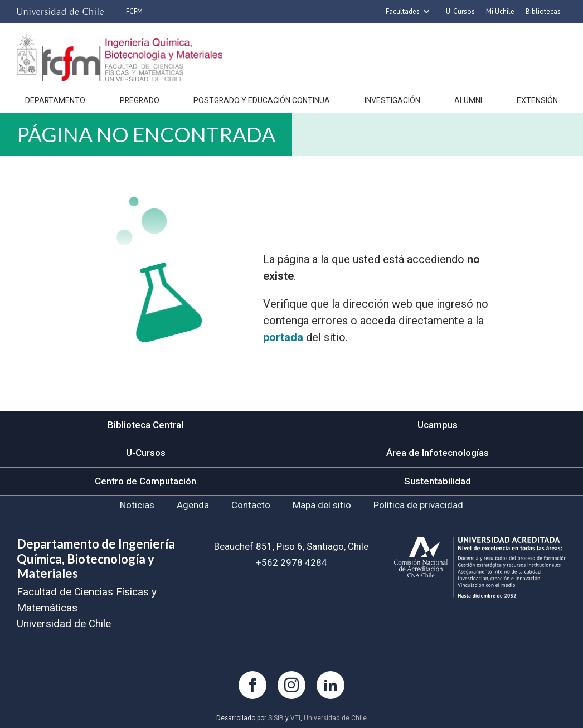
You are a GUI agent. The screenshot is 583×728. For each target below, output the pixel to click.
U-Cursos (460, 11)
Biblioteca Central (145, 425)
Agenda (193, 505)
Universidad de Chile (335, 718)
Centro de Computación (145, 481)
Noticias (137, 505)
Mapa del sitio (322, 505)
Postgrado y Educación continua (262, 100)
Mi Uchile (500, 11)
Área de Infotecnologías (438, 453)
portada (283, 337)
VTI (295, 718)
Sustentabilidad (438, 481)
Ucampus (438, 425)
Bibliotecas (543, 11)
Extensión (537, 100)
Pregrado (140, 100)
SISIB (276, 718)
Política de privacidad (418, 505)
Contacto (251, 505)
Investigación (392, 100)
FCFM (134, 11)
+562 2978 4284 (291, 562)
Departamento (55, 100)
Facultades (403, 11)
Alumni (468, 100)
